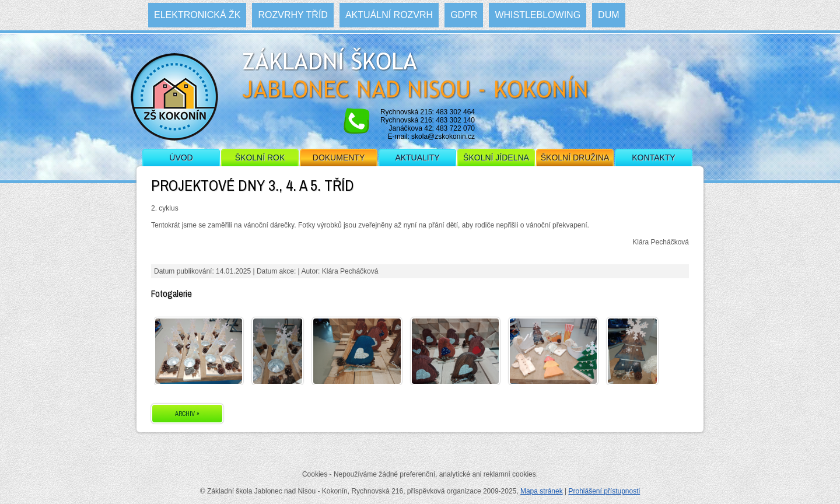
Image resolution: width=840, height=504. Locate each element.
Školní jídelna (496, 157)
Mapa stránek (542, 491)
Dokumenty (339, 157)
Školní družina (575, 157)
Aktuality (417, 157)
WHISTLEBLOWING (538, 15)
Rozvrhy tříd (293, 15)
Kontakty (653, 157)
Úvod (181, 157)
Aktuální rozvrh (389, 15)
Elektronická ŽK (197, 15)
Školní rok (260, 157)
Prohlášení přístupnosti (604, 491)
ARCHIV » (187, 414)
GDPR (464, 15)
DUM (608, 15)
